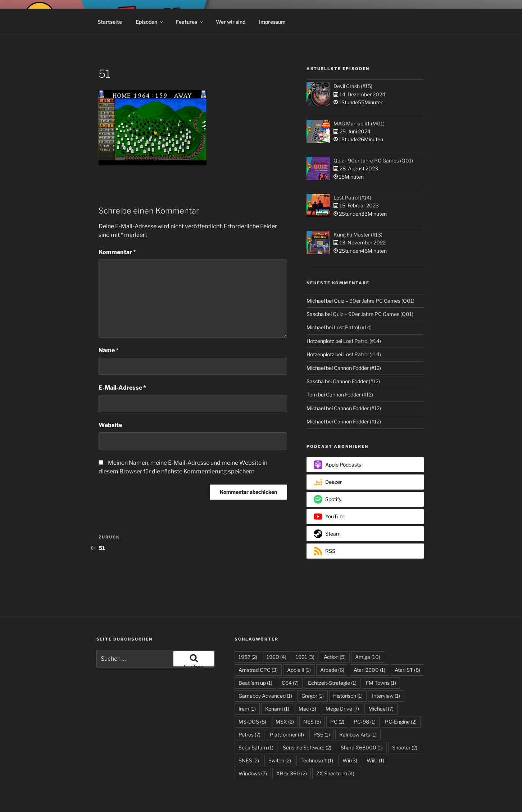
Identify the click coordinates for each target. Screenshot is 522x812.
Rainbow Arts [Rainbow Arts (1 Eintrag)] (358, 735)
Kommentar (117, 252)
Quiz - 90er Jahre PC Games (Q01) (373, 160)
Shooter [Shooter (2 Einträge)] (405, 747)
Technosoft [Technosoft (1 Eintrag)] (317, 760)
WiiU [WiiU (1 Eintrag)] (375, 760)
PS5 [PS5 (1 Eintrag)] (322, 735)
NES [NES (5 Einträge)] (312, 722)
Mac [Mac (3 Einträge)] (307, 709)
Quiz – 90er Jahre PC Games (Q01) (374, 301)
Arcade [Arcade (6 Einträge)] (332, 670)
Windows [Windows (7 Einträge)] (253, 773)
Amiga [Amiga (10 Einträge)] (368, 657)
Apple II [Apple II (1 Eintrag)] (299, 670)
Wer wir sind (231, 22)
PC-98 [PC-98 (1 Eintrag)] (365, 722)
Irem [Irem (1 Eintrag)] (247, 709)
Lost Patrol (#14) (352, 198)
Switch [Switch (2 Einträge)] (280, 760)
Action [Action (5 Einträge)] (335, 657)
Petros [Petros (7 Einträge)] (249, 735)
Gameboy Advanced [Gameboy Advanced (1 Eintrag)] (265, 696)
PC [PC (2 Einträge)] (337, 722)
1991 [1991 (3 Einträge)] (305, 657)
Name (109, 350)
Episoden (150, 22)
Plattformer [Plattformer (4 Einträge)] (287, 735)
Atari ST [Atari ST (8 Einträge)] (407, 670)
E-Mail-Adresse (122, 388)
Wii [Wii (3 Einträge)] (350, 760)
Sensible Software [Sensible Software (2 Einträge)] (307, 747)
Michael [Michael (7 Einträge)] (381, 709)
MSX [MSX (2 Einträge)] (285, 722)
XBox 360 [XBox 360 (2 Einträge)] (292, 773)
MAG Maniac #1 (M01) (359, 123)
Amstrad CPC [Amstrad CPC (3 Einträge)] (258, 670)
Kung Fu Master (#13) (358, 235)
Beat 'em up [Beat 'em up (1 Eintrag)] (255, 683)
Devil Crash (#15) (353, 86)
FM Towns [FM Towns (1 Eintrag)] (381, 683)
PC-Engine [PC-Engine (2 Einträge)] (401, 722)
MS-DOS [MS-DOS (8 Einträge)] (252, 722)
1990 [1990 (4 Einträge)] (276, 657)
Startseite (110, 22)
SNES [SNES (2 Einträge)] (249, 760)
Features (190, 22)
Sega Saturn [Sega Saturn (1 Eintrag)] (256, 747)
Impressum (272, 22)
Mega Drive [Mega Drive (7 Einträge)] (342, 709)
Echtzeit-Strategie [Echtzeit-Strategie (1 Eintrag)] (332, 683)
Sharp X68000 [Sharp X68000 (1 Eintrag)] (362, 747)
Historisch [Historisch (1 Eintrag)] (348, 696)
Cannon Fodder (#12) (357, 368)
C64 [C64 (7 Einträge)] (290, 683)
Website (110, 425)
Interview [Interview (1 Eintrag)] (386, 696)
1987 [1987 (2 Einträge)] (248, 657)
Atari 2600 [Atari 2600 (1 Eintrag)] (369, 670)
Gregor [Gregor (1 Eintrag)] (313, 696)
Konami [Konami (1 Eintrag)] (277, 709)
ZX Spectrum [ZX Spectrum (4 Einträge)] (335, 773)
